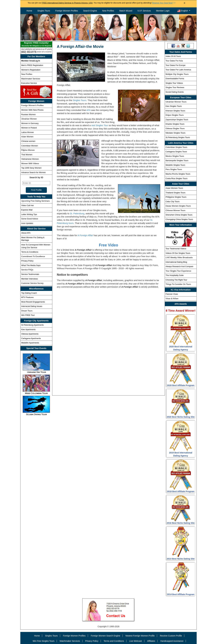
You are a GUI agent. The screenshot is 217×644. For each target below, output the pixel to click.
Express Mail (27, 210)
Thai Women (27, 155)
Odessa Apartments (30, 334)
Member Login (163, 11)
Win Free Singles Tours (44, 641)
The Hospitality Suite (175, 275)
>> (164, 3)
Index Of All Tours (173, 56)
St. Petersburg (77, 213)
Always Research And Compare (179, 266)
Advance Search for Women (33, 172)
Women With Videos (30, 163)
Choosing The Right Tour (176, 280)
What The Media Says (31, 265)
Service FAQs (27, 270)
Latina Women (28, 132)
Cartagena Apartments (31, 338)
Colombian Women (30, 146)
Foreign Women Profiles (67, 11)
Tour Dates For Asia (174, 61)
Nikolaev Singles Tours (175, 133)
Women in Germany (30, 123)
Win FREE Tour (28, 315)
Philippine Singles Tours (176, 197)
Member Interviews (30, 279)
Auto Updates (27, 223)
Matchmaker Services (31, 79)
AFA (88, 110)
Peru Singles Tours (174, 169)
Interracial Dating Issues (32, 306)
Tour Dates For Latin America (178, 70)
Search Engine (90, 11)
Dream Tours (27, 311)
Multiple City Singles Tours (177, 74)
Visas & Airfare (172, 299)
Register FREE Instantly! (36, 45)
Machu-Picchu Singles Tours (178, 174)
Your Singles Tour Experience (178, 271)
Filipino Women (28, 150)
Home (29, 11)
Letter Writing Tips (29, 214)
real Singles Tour (100, 125)
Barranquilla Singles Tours (177, 160)
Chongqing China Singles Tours (179, 219)
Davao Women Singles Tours (178, 206)
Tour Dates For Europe (176, 65)
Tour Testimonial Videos (176, 249)
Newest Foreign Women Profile (140, 636)
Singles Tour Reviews (175, 87)
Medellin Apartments (30, 343)
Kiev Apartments (28, 329)
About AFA (26, 233)
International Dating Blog (176, 262)
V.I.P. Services (144, 11)
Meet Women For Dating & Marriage (33, 239)
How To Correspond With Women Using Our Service (36, 246)
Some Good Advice (30, 219)
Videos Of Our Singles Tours (178, 253)
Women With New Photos (32, 110)
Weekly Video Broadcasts (179, 257)
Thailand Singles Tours (175, 193)
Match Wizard (126, 11)
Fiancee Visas (172, 294)
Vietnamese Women (30, 159)
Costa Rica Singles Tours (177, 178)
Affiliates (151, 641)
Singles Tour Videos (174, 83)
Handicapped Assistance (172, 641)
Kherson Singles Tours (175, 111)
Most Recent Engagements (33, 302)
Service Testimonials (30, 274)
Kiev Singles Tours (174, 106)
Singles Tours (44, 11)
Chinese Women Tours (175, 210)
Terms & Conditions (30, 252)
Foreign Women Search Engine (106, 636)
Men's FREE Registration (32, 65)
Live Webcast (136, 641)
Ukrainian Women (29, 119)
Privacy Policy (27, 261)
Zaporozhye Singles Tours (177, 120)
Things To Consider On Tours (178, 284)
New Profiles (108, 11)
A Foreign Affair (85, 235)
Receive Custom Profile (171, 636)
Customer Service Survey (32, 283)
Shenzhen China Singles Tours (179, 215)
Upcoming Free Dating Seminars (35, 201)
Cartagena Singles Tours (176, 152)
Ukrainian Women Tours (176, 102)
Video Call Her (28, 205)
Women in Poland (29, 128)
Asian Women (27, 137)
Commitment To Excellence (33, 256)
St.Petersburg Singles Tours (178, 137)
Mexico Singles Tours (175, 156)
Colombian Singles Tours (176, 147)
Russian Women (28, 114)
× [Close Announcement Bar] (185, 3)
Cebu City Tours (173, 202)
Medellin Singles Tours (175, 165)
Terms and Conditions (114, 641)
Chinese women (28, 141)
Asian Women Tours (174, 188)
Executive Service (29, 83)
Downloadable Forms (175, 79)
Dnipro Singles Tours (175, 115)
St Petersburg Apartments (32, 325)
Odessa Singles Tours (175, 128)
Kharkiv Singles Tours (175, 124)
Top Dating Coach (29, 293)
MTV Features (27, 297)
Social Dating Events (175, 92)
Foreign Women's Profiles (32, 105)
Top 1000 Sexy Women (31, 168)
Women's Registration (31, 70)
